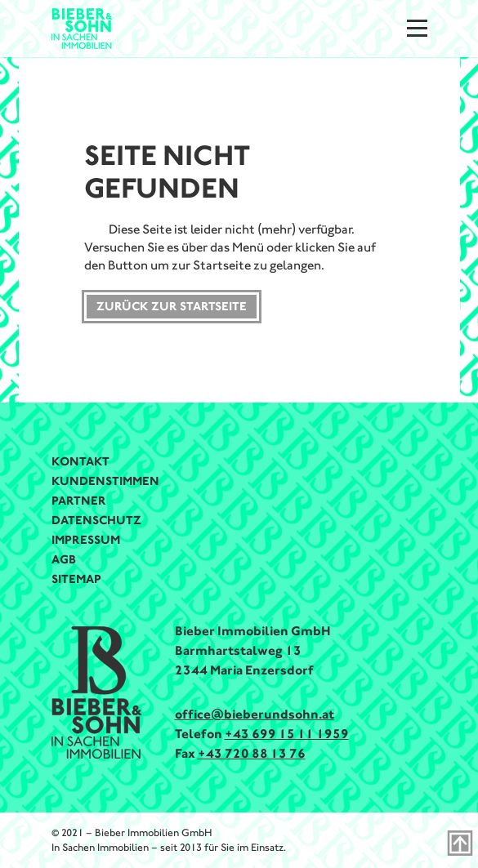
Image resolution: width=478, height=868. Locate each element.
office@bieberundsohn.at (255, 714)
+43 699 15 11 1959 (287, 734)
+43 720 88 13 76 (252, 753)
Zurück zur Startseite (172, 306)
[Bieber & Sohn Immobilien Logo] (82, 27)
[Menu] (417, 28)
